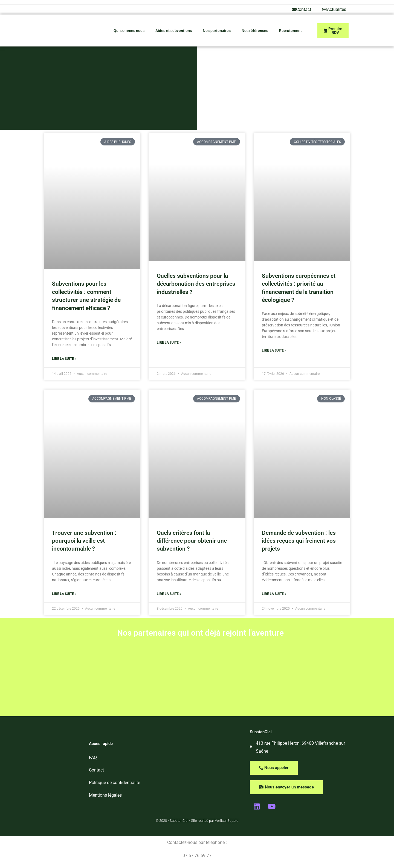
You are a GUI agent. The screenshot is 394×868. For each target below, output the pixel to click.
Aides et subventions (174, 31)
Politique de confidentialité (115, 783)
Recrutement (290, 31)
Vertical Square (227, 821)
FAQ (93, 757)
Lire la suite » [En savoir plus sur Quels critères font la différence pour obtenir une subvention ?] (169, 594)
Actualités (334, 9)
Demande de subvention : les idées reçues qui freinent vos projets (299, 541)
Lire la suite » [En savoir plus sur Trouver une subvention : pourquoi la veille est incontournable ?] (64, 594)
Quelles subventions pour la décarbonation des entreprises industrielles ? (196, 284)
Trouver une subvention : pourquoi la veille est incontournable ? (84, 541)
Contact (301, 9)
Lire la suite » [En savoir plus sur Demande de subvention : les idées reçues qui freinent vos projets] (274, 594)
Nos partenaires (217, 31)
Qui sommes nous (129, 31)
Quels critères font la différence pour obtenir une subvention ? (192, 541)
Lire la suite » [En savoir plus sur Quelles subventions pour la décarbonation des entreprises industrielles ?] (169, 343)
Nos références (255, 31)
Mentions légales (105, 795)
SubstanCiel (261, 732)
